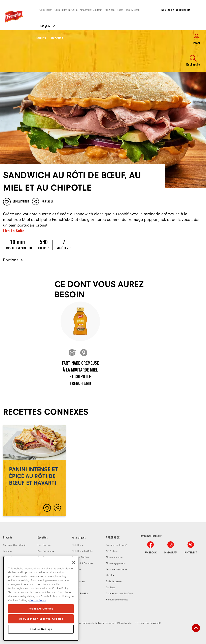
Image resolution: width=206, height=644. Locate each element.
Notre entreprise (114, 557)
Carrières (111, 588)
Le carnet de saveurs (116, 569)
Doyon (120, 10)
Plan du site (124, 623)
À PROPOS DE (113, 538)
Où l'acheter (112, 551)
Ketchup (7, 551)
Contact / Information (176, 10)
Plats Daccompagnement (50, 557)
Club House (46, 10)
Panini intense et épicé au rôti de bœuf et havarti (34, 471)
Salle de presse (114, 581)
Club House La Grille (66, 10)
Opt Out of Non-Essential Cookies (41, 620)
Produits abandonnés (117, 600)
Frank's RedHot (80, 594)
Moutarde (8, 557)
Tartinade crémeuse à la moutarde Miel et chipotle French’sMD (80, 374)
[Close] (74, 564)
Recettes (57, 38)
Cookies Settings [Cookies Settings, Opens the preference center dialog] (41, 630)
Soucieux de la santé (117, 545)
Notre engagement (115, 563)
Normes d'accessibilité (148, 623)
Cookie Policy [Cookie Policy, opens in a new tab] (38, 601)
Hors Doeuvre (44, 545)
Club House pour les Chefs (120, 594)
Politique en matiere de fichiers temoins (90, 623)
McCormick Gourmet (91, 10)
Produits (40, 38)
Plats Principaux (46, 551)
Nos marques (79, 538)
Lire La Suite (14, 231)
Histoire (110, 575)
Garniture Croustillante (14, 545)
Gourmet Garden (80, 557)
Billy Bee (110, 10)
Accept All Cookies (41, 610)
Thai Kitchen (133, 10)
